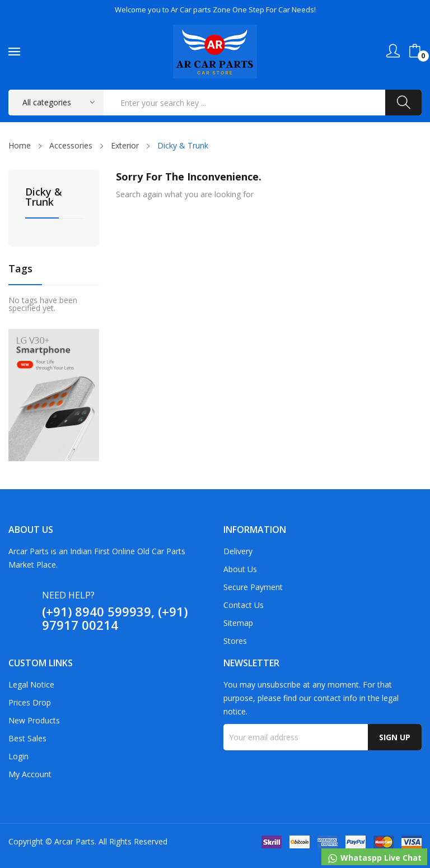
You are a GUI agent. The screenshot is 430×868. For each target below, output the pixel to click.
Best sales (27, 738)
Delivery (238, 551)
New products (34, 720)
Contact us (244, 605)
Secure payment (253, 587)
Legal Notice (31, 684)
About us (240, 569)
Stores (235, 641)
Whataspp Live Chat (374, 858)
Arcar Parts (74, 841)
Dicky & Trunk (44, 198)
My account (30, 774)
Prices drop (30, 702)
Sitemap (238, 623)
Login (18, 756)
